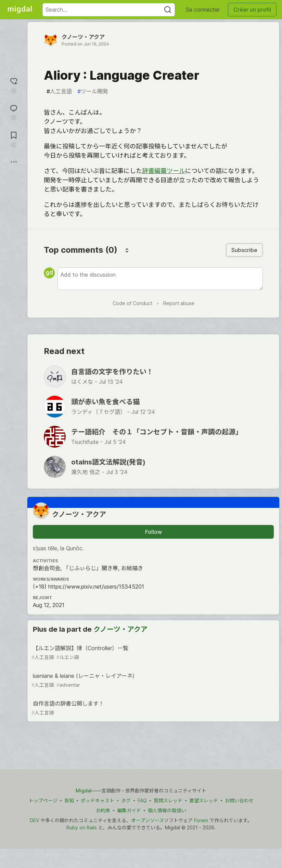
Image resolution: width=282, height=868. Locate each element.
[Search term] (109, 10)
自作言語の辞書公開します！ (153, 708)
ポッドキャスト (98, 800)
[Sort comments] (127, 250)
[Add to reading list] (14, 139)
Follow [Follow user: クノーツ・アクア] (153, 532)
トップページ (43, 800)
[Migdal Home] (20, 10)
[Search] (168, 10)
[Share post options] (14, 162)
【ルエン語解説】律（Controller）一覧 (153, 653)
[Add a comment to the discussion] (160, 279)
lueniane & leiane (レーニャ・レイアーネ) (153, 680)
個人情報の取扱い (167, 810)
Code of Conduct (132, 303)
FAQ (142, 800)
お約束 (103, 810)
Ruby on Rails (82, 827)
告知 (69, 800)
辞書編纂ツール (164, 171)
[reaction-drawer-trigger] (14, 85)
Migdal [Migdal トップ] (84, 791)
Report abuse (179, 303)
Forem (201, 820)
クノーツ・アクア (83, 37)
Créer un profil (252, 10)
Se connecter (203, 10)
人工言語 (59, 91)
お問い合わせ (239, 800)
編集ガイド (129, 810)
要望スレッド (204, 800)
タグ (126, 800)
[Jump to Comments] (14, 112)
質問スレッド (168, 800)
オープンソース (148, 820)
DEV (34, 820)
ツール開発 (93, 91)
